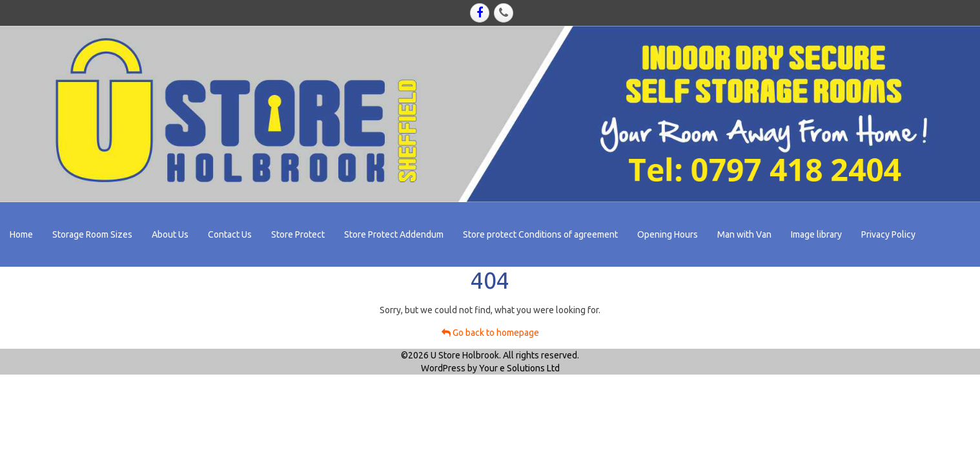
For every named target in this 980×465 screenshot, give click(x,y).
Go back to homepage (490, 333)
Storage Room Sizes (92, 234)
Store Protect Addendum (394, 234)
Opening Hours (668, 234)
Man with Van (744, 234)
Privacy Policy (888, 234)
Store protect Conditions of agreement (540, 234)
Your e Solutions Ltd (519, 368)
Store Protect (298, 234)
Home (21, 234)
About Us (170, 234)
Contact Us (230, 234)
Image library (816, 234)
